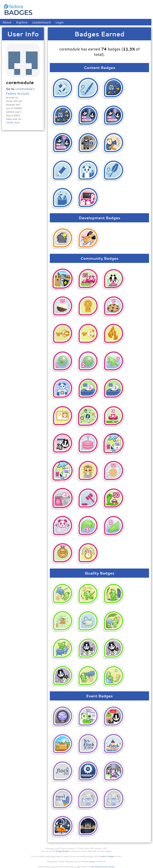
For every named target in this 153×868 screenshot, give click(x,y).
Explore (22, 22)
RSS (17, 122)
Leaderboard (42, 22)
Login (60, 22)
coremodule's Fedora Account (20, 91)
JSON (9, 122)
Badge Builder (63, 851)
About (7, 22)
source (92, 861)
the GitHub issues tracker (103, 867)
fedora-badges (107, 856)
